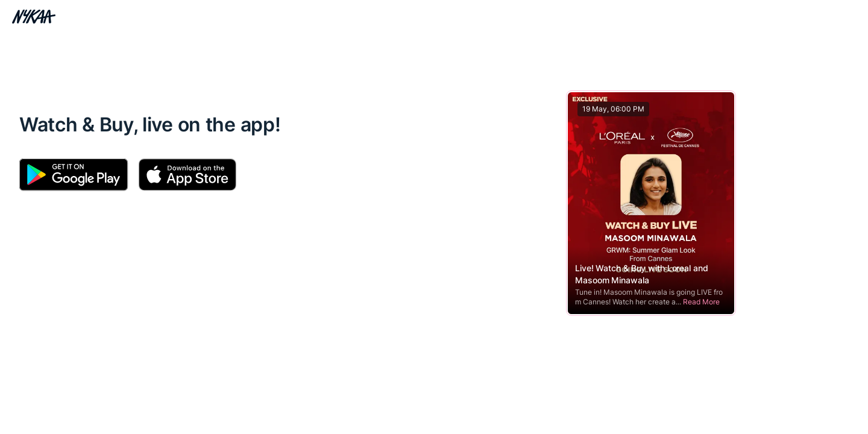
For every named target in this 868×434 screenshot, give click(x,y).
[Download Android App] (74, 175)
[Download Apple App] (187, 175)
